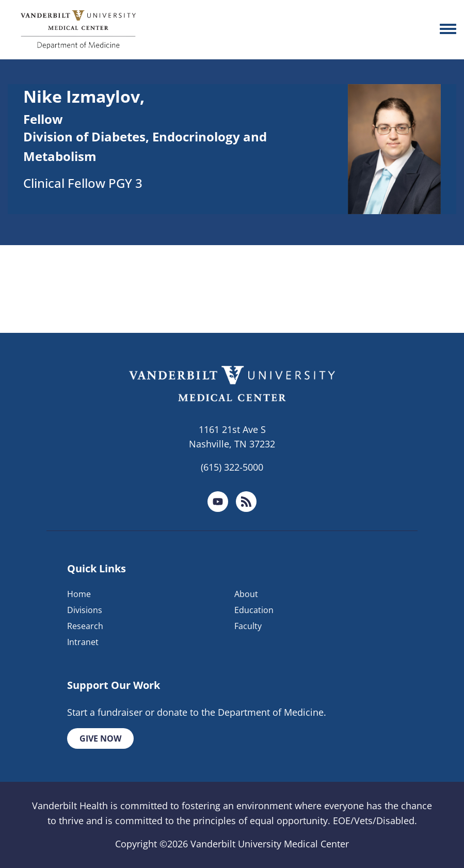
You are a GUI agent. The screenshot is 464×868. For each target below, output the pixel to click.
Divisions (85, 610)
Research (85, 626)
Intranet (83, 642)
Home (79, 594)
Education (254, 610)
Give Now (100, 738)
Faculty (248, 626)
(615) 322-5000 (232, 467)
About (246, 594)
